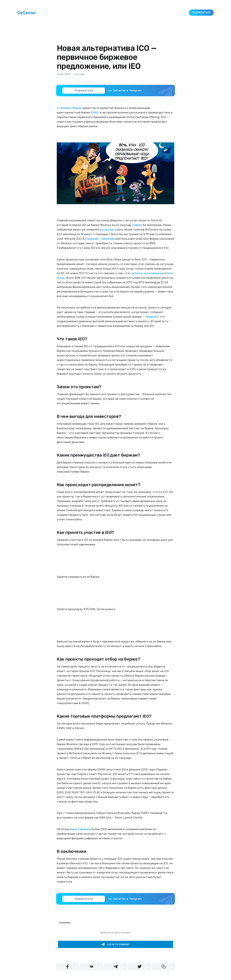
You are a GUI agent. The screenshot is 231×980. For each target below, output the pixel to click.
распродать (108, 230)
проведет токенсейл (101, 239)
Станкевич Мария (69, 108)
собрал (137, 225)
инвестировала (80, 829)
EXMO (95, 112)
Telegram (151, 317)
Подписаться (201, 13)
